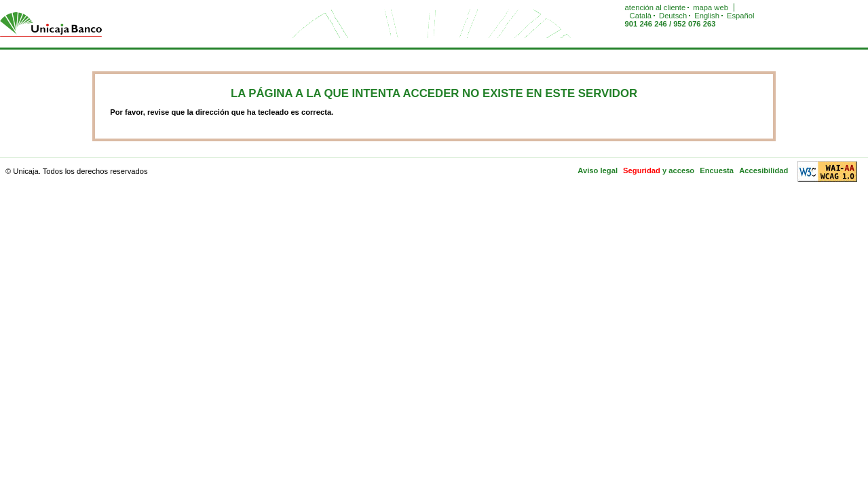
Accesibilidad (763, 170)
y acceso (678, 170)
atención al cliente (656, 7)
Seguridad (642, 170)
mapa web (711, 7)
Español (740, 16)
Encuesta (717, 170)
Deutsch (673, 16)
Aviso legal (598, 170)
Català (641, 16)
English (707, 16)
